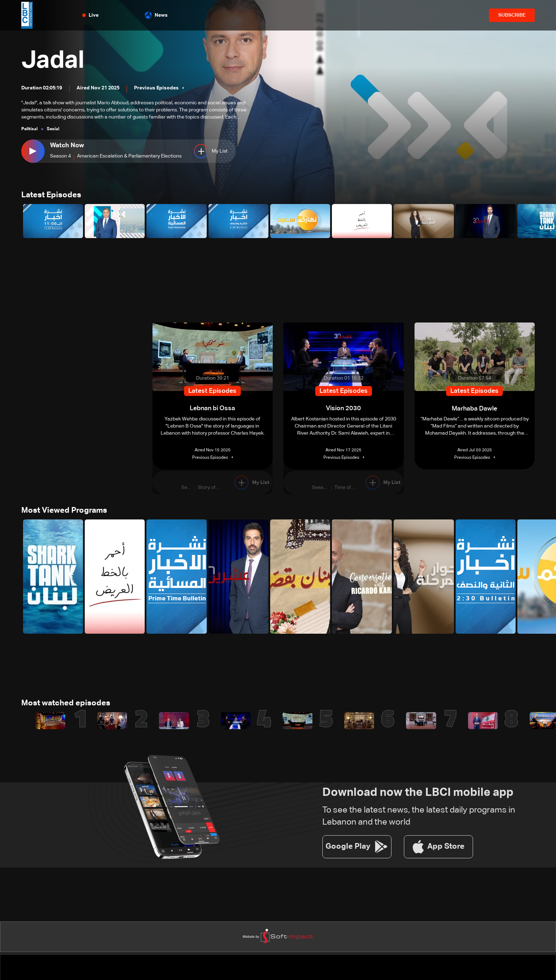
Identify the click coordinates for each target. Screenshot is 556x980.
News (156, 15)
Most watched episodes (66, 704)
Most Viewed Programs (64, 511)
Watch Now (67, 145)
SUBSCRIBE (512, 15)
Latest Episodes (51, 196)
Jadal (54, 61)
